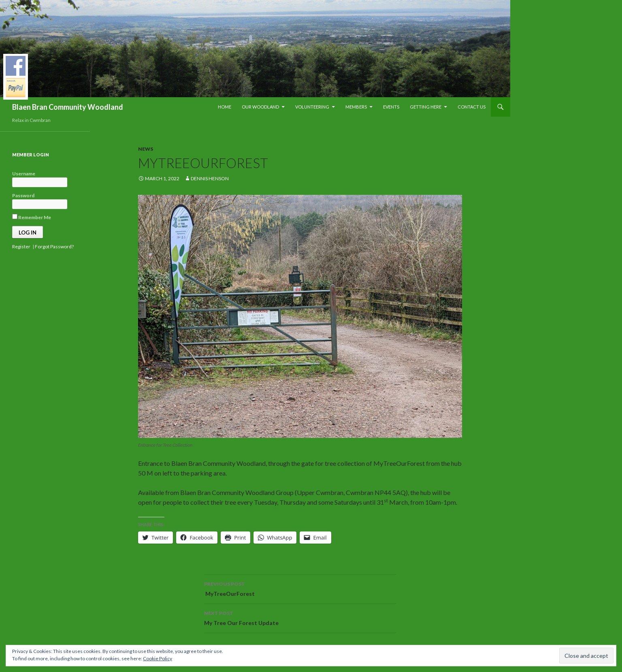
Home (225, 107)
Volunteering (312, 107)
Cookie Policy (158, 658)
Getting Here (426, 107)
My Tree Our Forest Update (300, 617)
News (146, 149)
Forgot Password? (54, 246)
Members (356, 107)
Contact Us (472, 107)
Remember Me (32, 217)
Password (23, 195)
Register (21, 246)
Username (24, 174)
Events (391, 107)
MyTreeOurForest (300, 588)
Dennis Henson (210, 178)
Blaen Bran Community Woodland (68, 107)
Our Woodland (260, 107)
